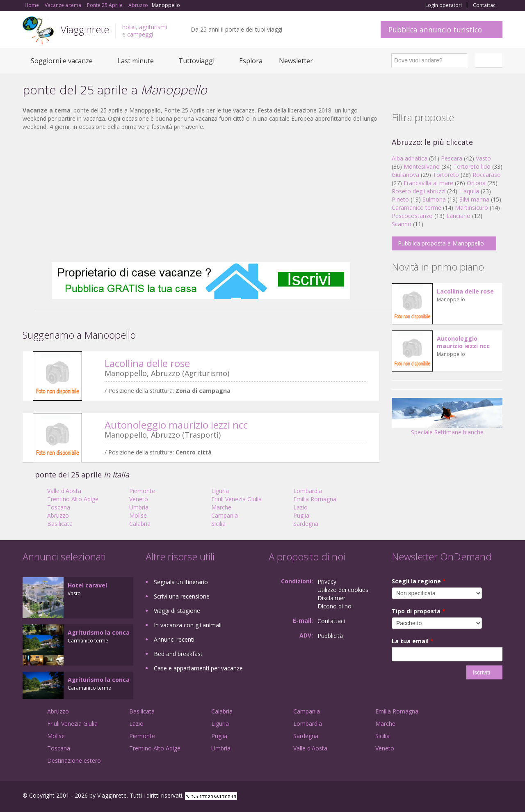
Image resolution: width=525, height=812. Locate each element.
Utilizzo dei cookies (343, 590)
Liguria (220, 491)
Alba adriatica (410, 158)
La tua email (413, 641)
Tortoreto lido (472, 166)
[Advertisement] (201, 197)
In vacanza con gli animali (188, 625)
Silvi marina (474, 199)
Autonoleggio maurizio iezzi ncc (176, 425)
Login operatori (444, 5)
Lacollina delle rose (147, 363)
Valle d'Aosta (64, 491)
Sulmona (434, 199)
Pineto (400, 199)
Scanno (402, 224)
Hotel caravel (87, 585)
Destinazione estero (74, 760)
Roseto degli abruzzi (419, 191)
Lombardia (308, 491)
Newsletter (296, 61)
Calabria (140, 524)
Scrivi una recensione (182, 596)
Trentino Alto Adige (73, 499)
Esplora (251, 61)
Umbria (139, 507)
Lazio (300, 507)
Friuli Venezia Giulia (236, 499)
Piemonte (142, 491)
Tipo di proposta (419, 611)
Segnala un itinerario (181, 582)
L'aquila (469, 191)
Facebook (441, 797)
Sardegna (306, 524)
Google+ (458, 797)
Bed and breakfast (178, 654)
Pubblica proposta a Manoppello (441, 243)
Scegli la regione (419, 581)
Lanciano (458, 216)
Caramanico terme (417, 208)
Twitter (479, 797)
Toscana (59, 507)
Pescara (452, 158)
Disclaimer (331, 598)
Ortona (476, 183)
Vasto (483, 158)
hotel (129, 27)
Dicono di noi (335, 606)
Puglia (301, 515)
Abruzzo (58, 515)
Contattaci (485, 5)
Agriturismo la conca (99, 632)
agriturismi (153, 27)
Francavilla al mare (428, 183)
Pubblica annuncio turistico (435, 30)
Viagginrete (85, 29)
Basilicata (60, 524)
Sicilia (218, 524)
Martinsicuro (471, 208)
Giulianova (405, 175)
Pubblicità (330, 636)
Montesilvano (422, 166)
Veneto (139, 499)
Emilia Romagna (315, 499)
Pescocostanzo (412, 216)
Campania (225, 515)
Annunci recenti (174, 639)
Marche (221, 507)
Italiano (490, 60)
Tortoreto (446, 175)
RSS (498, 797)
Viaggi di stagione (177, 611)
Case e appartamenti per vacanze (198, 668)
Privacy (327, 581)
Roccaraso (487, 175)
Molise (138, 515)
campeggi (140, 34)
